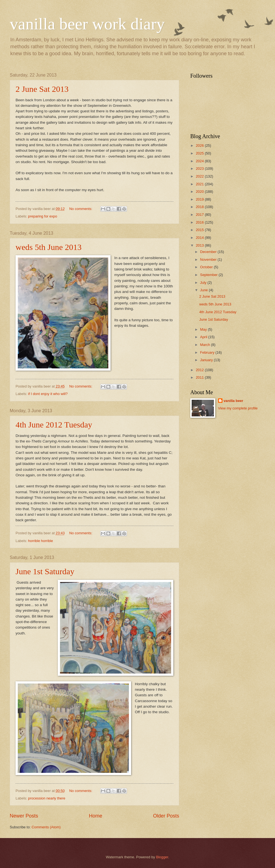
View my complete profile (238, 408)
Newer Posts (24, 816)
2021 (200, 184)
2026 (200, 145)
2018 (200, 207)
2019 (200, 199)
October (207, 267)
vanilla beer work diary (87, 24)
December (209, 252)
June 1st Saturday (45, 571)
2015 (200, 230)
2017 (200, 215)
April (204, 337)
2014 (200, 238)
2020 (200, 192)
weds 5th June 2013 (48, 247)
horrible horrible (40, 541)
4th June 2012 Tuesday (54, 425)
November (209, 260)
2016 (200, 222)
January (207, 360)
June (204, 290)
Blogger (162, 857)
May (204, 329)
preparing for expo (43, 216)
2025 (200, 153)
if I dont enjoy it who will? (48, 394)
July (204, 283)
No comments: (81, 209)
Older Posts (166, 816)
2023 (200, 169)
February (208, 352)
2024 (200, 161)
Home (96, 816)
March (205, 345)
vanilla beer (233, 401)
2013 (200, 245)
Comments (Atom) (46, 827)
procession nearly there (47, 798)
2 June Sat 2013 (42, 89)
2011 (200, 377)
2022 (200, 176)
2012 (200, 370)
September (209, 275)
